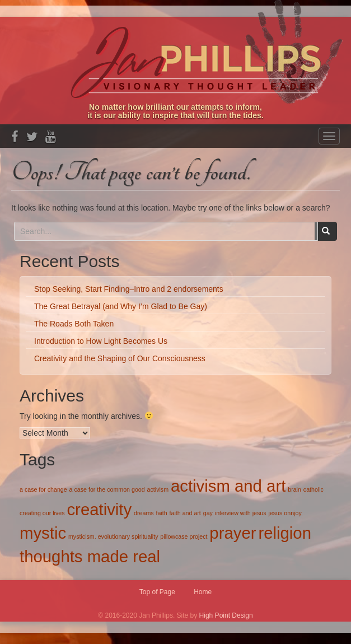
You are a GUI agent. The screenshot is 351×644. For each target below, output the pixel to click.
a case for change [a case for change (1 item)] (43, 489)
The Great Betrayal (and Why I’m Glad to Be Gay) (121, 306)
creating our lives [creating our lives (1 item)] (42, 513)
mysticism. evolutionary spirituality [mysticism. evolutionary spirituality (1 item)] (113, 536)
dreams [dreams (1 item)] (144, 513)
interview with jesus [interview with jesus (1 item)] (241, 513)
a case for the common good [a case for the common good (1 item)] (107, 489)
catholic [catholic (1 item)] (313, 489)
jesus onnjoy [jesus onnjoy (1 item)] (285, 513)
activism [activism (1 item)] (158, 489)
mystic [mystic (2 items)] (43, 533)
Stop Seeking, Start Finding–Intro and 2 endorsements (129, 289)
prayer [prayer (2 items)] (233, 533)
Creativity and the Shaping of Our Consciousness (120, 358)
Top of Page (157, 592)
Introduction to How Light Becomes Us (101, 341)
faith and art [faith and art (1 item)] (185, 513)
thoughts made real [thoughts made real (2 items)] (90, 556)
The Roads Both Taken (74, 324)
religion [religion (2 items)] (285, 533)
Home (203, 592)
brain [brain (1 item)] (294, 489)
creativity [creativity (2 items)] (99, 509)
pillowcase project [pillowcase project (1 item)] (184, 536)
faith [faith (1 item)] (162, 513)
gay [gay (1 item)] (208, 513)
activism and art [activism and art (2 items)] (228, 486)
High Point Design (226, 615)
